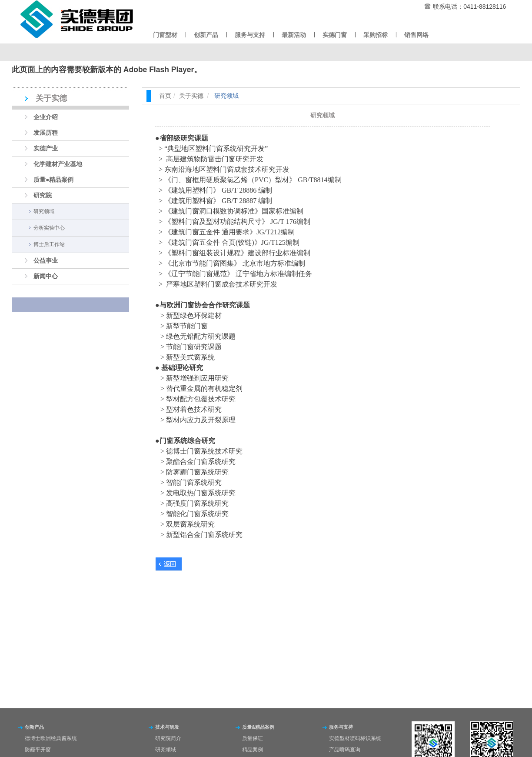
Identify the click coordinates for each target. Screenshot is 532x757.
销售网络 (416, 35)
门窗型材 (165, 35)
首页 (165, 96)
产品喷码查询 (345, 750)
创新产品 (206, 35)
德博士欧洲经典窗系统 (51, 738)
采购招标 (376, 35)
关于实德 (191, 96)
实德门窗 (335, 35)
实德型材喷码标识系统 (355, 738)
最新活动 (294, 35)
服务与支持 (250, 35)
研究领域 (166, 750)
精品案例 (253, 750)
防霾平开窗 (38, 750)
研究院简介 (168, 738)
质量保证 (253, 738)
